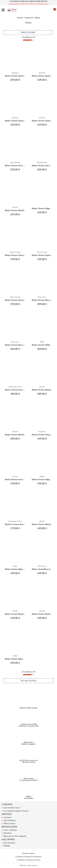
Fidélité (6, 846)
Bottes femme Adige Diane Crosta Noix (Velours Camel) (15, 659)
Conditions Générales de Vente (28, 860)
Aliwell (15, 207)
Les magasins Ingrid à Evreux (16, 811)
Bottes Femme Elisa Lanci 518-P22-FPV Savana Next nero (15, 345)
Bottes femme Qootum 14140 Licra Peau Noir (42, 76)
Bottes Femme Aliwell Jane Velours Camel (15, 435)
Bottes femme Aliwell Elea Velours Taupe (42, 614)
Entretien (7, 833)
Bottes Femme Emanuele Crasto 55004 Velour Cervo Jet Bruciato (15, 390)
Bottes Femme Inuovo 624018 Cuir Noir (15, 480)
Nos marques (9, 843)
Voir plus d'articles (28, 681)
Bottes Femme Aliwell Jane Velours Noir (42, 390)
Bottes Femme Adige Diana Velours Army (42, 480)
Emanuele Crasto (15, 387)
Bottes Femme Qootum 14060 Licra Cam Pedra (42, 121)
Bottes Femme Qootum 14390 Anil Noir (15, 76)
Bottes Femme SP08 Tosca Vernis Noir (42, 345)
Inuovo (15, 476)
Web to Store (9, 824)
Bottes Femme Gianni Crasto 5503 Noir (15, 300)
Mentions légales (28, 853)
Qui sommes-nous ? (12, 808)
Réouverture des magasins (15, 836)
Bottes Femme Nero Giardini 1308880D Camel (15, 166)
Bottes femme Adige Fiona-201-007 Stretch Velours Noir (15, 569)
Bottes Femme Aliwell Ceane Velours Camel (42, 524)
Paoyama (42, 432)
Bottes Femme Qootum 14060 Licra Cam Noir (15, 121)
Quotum (15, 73)
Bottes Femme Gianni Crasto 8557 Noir (42, 255)
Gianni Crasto (15, 252)
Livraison (7, 817)
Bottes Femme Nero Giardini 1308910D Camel (42, 166)
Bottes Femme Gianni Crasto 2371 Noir (15, 255)
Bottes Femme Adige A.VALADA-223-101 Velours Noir (42, 209)
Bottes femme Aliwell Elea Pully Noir (15, 614)
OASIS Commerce (33, 865)
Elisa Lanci (42, 297)
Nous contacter (10, 830)
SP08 (42, 342)
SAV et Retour (9, 820)
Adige (42, 476)
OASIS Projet (23, 865)
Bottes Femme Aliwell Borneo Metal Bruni (15, 211)
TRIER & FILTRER (28, 33)
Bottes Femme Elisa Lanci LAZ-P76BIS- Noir (42, 300)
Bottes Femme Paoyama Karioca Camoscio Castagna (42, 435)
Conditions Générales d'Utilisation (28, 857)
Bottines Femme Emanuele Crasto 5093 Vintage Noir (15, 524)
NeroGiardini (15, 163)
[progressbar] (28, 40)
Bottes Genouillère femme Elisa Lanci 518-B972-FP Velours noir (42, 569)
